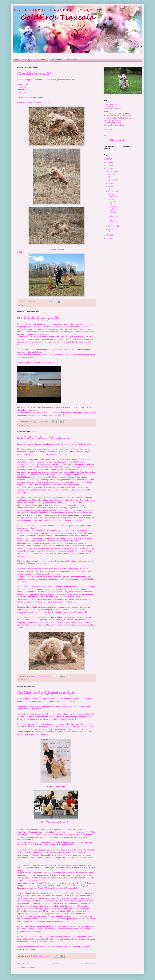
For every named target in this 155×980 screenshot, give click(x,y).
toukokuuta (112, 186)
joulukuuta (112, 172)
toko (27, 680)
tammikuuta (113, 229)
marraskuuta (113, 175)
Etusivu (56, 964)
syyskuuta (112, 180)
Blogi (17, 60)
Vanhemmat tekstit (88, 964)
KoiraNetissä (108, 130)
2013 (108, 165)
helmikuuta (112, 226)
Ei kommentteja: (43, 422)
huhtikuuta (112, 192)
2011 (108, 235)
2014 (108, 162)
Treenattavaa (56, 60)
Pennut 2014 (72, 60)
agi (27, 425)
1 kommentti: (42, 302)
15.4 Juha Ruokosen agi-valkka (39, 318)
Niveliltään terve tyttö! (34, 73)
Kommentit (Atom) (28, 968)
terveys (28, 305)
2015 (108, 159)
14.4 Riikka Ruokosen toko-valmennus (44, 438)
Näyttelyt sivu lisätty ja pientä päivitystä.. (47, 692)
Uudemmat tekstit (24, 964)
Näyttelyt (27, 60)
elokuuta (112, 183)
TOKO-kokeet (41, 60)
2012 (108, 169)
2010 (108, 238)
